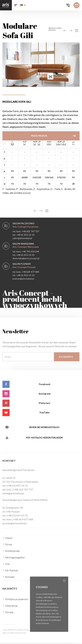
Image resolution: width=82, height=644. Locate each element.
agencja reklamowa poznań (14, 633)
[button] (23, 5)
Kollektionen (11, 551)
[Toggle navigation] (16, 5)
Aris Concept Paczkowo (26, 227)
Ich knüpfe (66, 357)
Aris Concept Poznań (24, 267)
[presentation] (32, 77)
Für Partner (10, 570)
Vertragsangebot (14, 557)
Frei (6, 564)
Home (7, 538)
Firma (7, 544)
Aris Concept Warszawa (26, 247)
